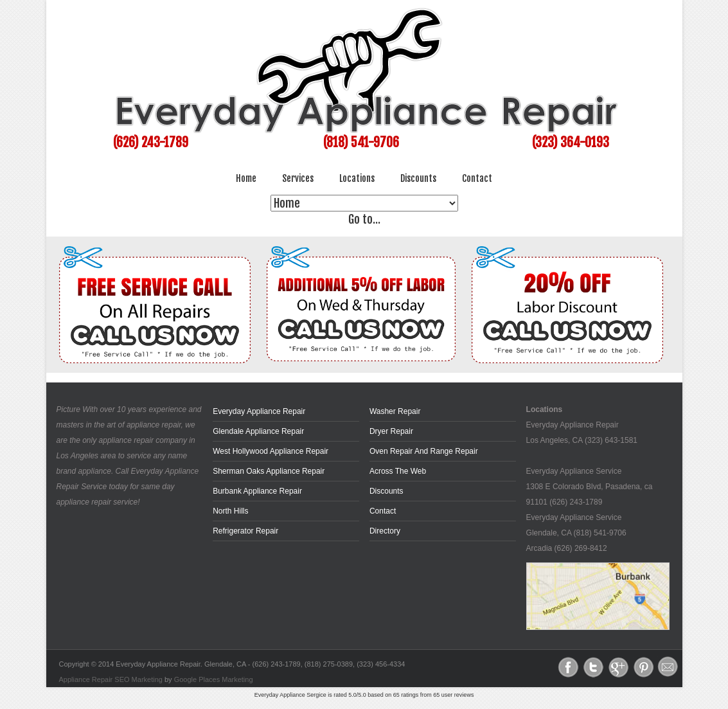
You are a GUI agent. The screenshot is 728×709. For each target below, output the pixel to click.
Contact (477, 178)
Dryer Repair (391, 431)
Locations (357, 178)
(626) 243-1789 (151, 142)
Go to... (364, 219)
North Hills (230, 511)
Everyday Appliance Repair (259, 411)
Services (298, 178)
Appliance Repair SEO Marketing (111, 679)
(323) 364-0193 (571, 142)
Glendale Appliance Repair (258, 431)
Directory (385, 531)
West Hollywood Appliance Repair (271, 451)
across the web (398, 471)
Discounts (418, 178)
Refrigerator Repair (245, 531)
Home (246, 178)
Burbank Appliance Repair (257, 491)
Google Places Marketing (214, 679)
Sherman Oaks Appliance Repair (269, 471)
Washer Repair (395, 411)
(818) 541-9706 (361, 142)
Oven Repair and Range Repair (424, 451)
